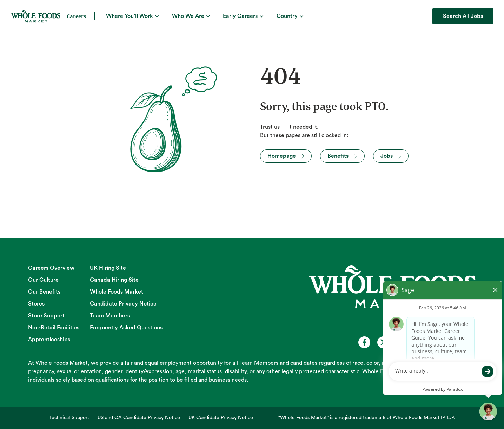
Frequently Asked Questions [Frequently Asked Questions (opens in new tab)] (126, 328)
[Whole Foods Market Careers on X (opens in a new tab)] (383, 342)
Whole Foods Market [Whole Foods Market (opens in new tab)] (117, 292)
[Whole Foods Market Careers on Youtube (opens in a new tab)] (402, 342)
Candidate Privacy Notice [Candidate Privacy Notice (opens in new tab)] (123, 304)
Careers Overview (51, 268)
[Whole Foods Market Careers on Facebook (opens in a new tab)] (364, 342)
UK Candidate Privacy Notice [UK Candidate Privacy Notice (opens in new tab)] (221, 418)
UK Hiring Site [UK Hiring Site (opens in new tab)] (108, 268)
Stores (36, 304)
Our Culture (43, 280)
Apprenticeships (49, 340)
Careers (76, 16)
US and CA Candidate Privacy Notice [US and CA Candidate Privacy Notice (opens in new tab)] (139, 418)
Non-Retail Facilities (54, 328)
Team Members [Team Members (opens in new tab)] (110, 316)
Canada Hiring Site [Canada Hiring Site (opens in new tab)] (114, 280)
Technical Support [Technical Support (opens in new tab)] (69, 418)
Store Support (46, 316)
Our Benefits (44, 292)
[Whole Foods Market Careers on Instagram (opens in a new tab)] (421, 342)
